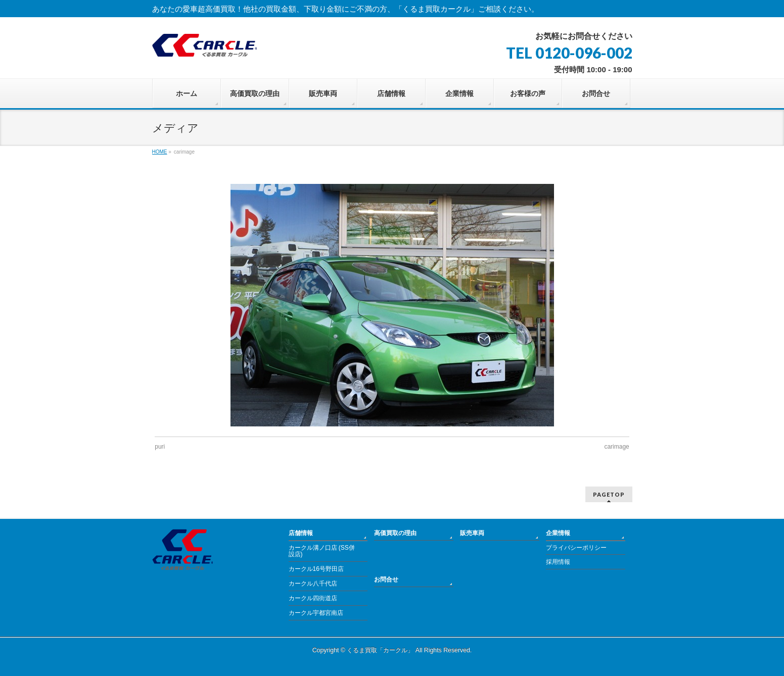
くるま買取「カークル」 (380, 650)
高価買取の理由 (395, 533)
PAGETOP (609, 494)
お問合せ (386, 580)
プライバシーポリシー (576, 548)
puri (160, 447)
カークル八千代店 (313, 584)
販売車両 (472, 533)
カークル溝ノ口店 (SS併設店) (322, 551)
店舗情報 (301, 533)
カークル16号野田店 (316, 569)
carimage (616, 447)
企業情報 (558, 533)
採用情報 (558, 562)
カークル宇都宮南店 (316, 613)
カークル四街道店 (313, 598)
